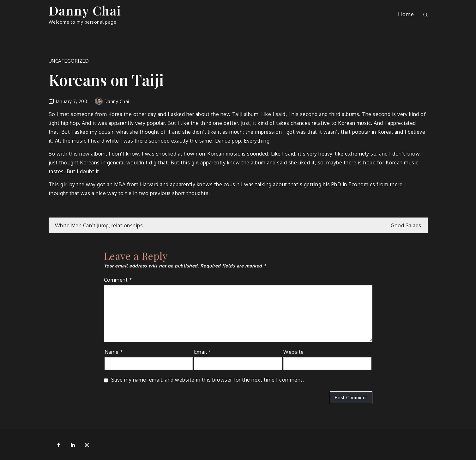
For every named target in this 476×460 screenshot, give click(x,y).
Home (406, 14)
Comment (118, 280)
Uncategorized (69, 61)
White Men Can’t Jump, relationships (99, 225)
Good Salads (406, 225)
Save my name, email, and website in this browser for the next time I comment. (208, 380)
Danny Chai (85, 10)
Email (203, 352)
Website (294, 352)
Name (114, 352)
